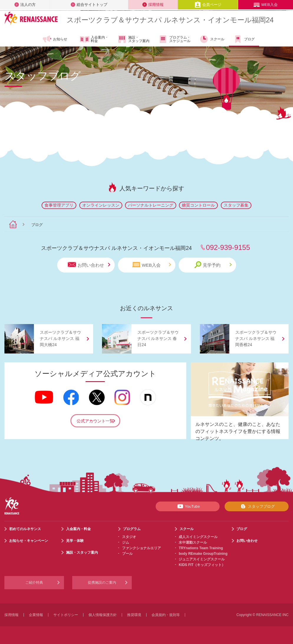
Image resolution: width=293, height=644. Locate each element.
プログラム (132, 529)
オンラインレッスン (101, 205)
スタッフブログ (257, 506)
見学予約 (213, 265)
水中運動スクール (193, 542)
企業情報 (36, 615)
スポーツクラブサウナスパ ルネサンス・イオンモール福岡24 (170, 20)
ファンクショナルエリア (141, 548)
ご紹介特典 (34, 582)
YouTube (188, 506)
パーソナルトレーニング (151, 205)
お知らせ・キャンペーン (29, 541)
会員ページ (208, 5)
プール (127, 554)
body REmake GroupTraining (203, 554)
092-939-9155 (228, 247)
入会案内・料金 (94, 39)
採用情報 (153, 5)
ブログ (244, 39)
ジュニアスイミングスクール (202, 559)
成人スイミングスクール (198, 537)
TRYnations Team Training (201, 548)
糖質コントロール (198, 205)
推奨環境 (134, 615)
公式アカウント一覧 (95, 421)
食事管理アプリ (59, 205)
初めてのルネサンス (25, 529)
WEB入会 (266, 5)
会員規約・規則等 (166, 615)
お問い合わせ (89, 265)
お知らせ (55, 39)
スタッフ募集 (236, 205)
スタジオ (129, 537)
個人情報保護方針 (103, 615)
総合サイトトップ (89, 5)
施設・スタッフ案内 (133, 39)
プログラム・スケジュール (174, 39)
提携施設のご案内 (102, 582)
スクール (212, 39)
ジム (126, 542)
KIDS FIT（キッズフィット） (202, 565)
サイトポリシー (66, 615)
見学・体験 (75, 541)
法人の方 (25, 5)
